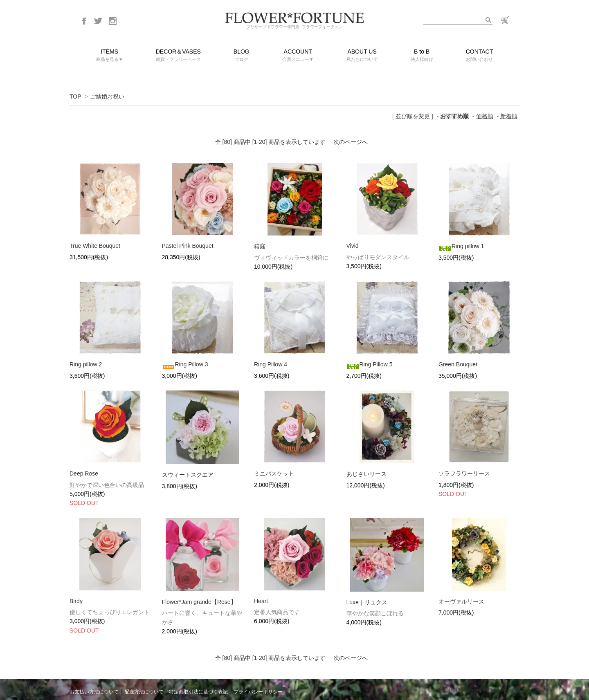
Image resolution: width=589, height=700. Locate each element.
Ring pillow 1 (461, 246)
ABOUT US (362, 56)
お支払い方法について (94, 692)
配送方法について (144, 692)
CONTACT (480, 56)
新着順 (509, 116)
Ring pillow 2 (86, 364)
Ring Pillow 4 (271, 364)
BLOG (242, 56)
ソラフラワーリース (470, 473)
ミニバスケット (274, 473)
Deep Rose (90, 473)
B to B (422, 56)
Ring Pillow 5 (370, 364)
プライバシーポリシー (258, 692)
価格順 (485, 116)
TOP (75, 96)
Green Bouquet (458, 364)
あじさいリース (366, 474)
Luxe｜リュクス (367, 602)
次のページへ (351, 142)
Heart (261, 601)
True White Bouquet (95, 246)
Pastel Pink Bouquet (188, 246)
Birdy (76, 601)
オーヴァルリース (461, 601)
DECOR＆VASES (178, 56)
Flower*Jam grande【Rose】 (199, 602)
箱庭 (260, 246)
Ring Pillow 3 (185, 364)
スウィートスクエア (188, 475)
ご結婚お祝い (107, 96)
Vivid (353, 246)
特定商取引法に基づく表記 (198, 692)
